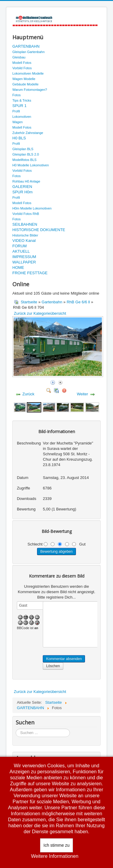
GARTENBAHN (26, 46)
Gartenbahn (52, 302)
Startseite (29, 302)
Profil (16, 111)
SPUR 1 (19, 106)
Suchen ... (16, 729)
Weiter (82, 394)
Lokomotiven (22, 117)
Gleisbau (19, 57)
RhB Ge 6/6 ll (78, 302)
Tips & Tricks (22, 100)
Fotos (17, 95)
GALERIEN (22, 187)
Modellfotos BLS (24, 160)
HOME (18, 268)
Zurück (28, 394)
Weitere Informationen (55, 856)
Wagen (17, 122)
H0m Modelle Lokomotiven (32, 208)
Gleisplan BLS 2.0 (26, 154)
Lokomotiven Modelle (28, 73)
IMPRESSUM (24, 257)
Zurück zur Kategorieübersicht (40, 313)
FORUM (20, 246)
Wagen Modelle (24, 79)
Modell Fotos (22, 63)
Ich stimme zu (56, 845)
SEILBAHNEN (25, 224)
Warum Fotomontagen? (30, 90)
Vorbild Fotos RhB (26, 214)
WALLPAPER (24, 262)
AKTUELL (21, 251)
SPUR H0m (22, 192)
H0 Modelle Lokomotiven (31, 165)
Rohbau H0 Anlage (26, 181)
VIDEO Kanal (24, 241)
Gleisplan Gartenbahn (28, 52)
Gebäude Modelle (25, 84)
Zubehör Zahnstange (28, 133)
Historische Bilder (25, 235)
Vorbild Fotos (22, 68)
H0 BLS (19, 138)
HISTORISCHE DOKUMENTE (39, 230)
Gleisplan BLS (23, 149)
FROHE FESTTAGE (30, 273)
